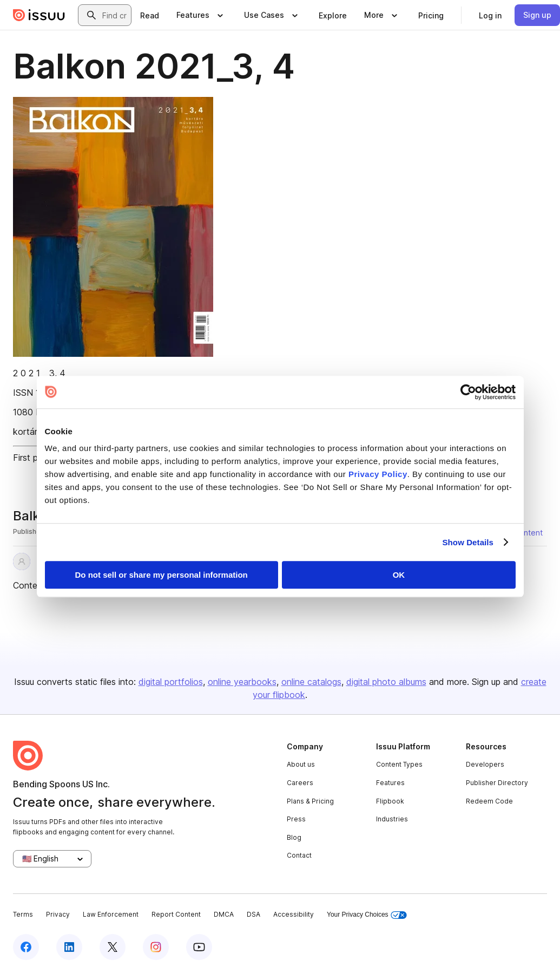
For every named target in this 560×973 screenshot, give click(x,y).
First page (33, 458)
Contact (299, 855)
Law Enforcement (111, 914)
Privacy (58, 914)
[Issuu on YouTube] (199, 947)
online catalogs (311, 682)
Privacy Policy (378, 474)
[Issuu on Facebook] (26, 947)
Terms (23, 914)
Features (390, 783)
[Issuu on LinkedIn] (69, 947)
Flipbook (390, 801)
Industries (392, 819)
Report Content (176, 914)
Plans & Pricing (310, 801)
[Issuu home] (39, 15)
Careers (300, 783)
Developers (485, 764)
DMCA (224, 914)
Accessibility (294, 914)
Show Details (468, 542)
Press (296, 819)
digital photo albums (386, 682)
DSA (253, 914)
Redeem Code (489, 801)
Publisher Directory (497, 783)
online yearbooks (242, 682)
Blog (294, 837)
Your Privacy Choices (367, 915)
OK (399, 575)
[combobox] (114, 15)
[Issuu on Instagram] (156, 947)
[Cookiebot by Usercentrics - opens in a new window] (468, 392)
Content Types (399, 764)
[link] (150, 15)
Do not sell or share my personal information (162, 575)
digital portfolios (171, 682)
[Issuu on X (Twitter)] (113, 947)
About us (301, 764)
